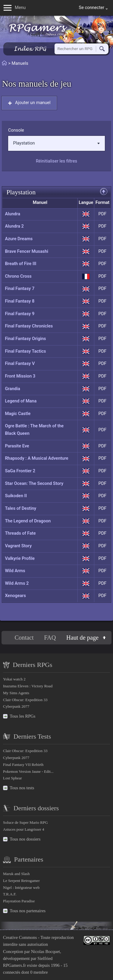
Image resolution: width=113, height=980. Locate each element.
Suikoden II (16, 496)
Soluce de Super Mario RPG (25, 822)
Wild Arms (15, 571)
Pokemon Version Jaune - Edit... (28, 771)
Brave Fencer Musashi (27, 251)
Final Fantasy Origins (25, 339)
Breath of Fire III (20, 264)
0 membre (39, 972)
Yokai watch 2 (14, 679)
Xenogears (15, 596)
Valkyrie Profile (20, 559)
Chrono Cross (18, 276)
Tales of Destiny (20, 508)
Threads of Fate (20, 533)
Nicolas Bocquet (46, 952)
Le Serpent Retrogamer (21, 881)
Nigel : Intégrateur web (21, 887)
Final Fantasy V (20, 364)
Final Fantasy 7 (20, 289)
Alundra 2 (14, 226)
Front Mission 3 (20, 376)
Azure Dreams (19, 239)
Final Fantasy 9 (20, 314)
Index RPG (30, 49)
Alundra (13, 214)
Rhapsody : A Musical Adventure (36, 458)
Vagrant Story (18, 546)
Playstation (57, 143)
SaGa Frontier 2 (20, 471)
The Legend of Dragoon (28, 521)
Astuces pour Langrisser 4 (24, 829)
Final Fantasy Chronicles (29, 326)
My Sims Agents (16, 693)
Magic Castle (18, 414)
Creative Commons (20, 937)
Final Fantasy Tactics (25, 351)
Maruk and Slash (16, 874)
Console (16, 130)
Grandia (12, 389)
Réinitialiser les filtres (56, 161)
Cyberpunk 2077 (16, 706)
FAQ (50, 638)
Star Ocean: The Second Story (34, 484)
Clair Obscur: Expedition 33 (25, 700)
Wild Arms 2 (17, 583)
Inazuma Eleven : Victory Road (28, 686)
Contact (24, 638)
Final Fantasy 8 (20, 301)
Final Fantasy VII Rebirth (23, 765)
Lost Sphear (13, 778)
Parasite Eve (17, 446)
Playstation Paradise (19, 901)
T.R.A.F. (10, 894)
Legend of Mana (21, 401)
